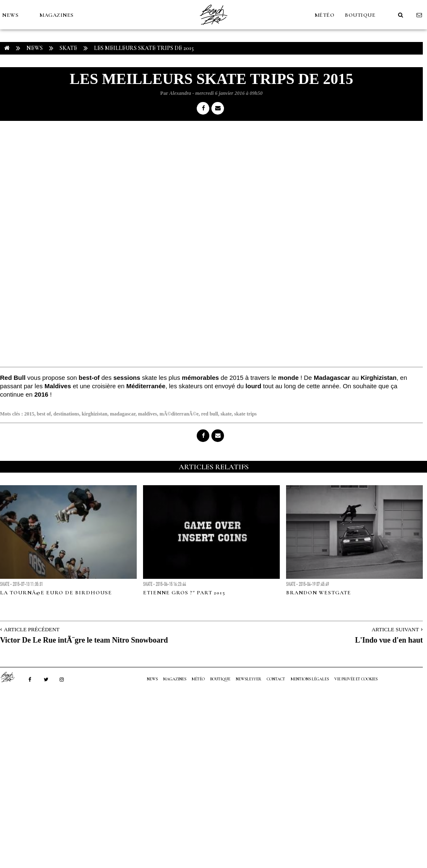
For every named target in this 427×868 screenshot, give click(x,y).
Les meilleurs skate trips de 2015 (144, 48)
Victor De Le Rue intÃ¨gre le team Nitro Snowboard (84, 640)
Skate (68, 48)
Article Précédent (31, 629)
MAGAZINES (57, 15)
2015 (29, 414)
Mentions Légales (310, 679)
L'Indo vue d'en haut (389, 640)
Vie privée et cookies (356, 679)
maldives (147, 414)
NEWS (10, 15)
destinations (66, 414)
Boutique (360, 15)
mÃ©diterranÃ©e (179, 414)
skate (226, 414)
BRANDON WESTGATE (319, 593)
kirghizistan (95, 414)
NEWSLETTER (249, 679)
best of (44, 414)
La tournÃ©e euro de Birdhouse (56, 593)
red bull (210, 414)
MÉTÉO (325, 15)
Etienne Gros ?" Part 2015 (184, 593)
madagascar (123, 414)
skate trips (245, 414)
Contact (276, 679)
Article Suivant (395, 629)
